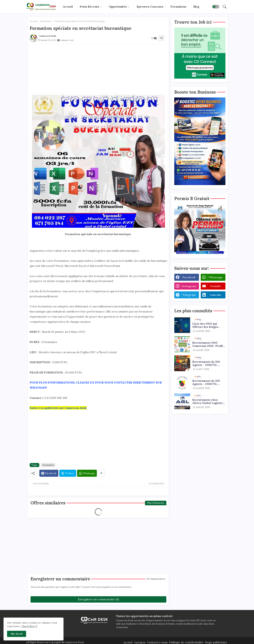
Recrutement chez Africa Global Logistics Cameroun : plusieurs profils (208, 401)
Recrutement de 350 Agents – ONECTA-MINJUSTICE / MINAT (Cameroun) (207, 382)
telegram (189, 295)
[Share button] (101, 473)
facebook (189, 277)
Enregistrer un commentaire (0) (98, 599)
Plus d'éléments (156, 503)
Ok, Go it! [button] (17, 634)
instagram (189, 286)
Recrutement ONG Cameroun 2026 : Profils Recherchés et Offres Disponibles (208, 344)
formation (46, 21)
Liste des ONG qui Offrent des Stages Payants (205, 325)
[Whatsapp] (87, 473)
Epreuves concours (150, 7)
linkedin (215, 295)
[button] (216, 7)
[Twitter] (68, 473)
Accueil (68, 7)
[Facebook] (49, 473)
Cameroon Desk (74, 642)
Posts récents (89, 7)
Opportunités (118, 7)
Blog (196, 7)
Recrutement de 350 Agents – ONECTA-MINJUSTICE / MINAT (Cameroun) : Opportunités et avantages (207, 363)
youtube (215, 286)
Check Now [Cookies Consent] (28, 626)
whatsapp (216, 277)
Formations (178, 7)
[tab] (68, 7)
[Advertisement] (98, 69)
